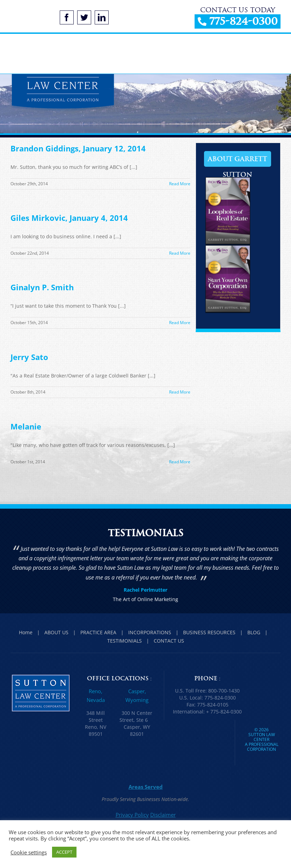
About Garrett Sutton (238, 161)
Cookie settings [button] (29, 852)
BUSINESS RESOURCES (209, 632)
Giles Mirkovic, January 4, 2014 (69, 218)
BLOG (254, 632)
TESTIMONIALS (125, 641)
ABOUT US (56, 632)
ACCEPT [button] (64, 852)
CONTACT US (169, 641)
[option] (145, 574)
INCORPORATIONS (150, 632)
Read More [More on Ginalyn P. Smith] (180, 323)
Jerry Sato (29, 357)
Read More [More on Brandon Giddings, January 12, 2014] (180, 184)
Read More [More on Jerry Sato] (180, 392)
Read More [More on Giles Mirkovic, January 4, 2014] (180, 253)
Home (26, 632)
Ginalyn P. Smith (42, 287)
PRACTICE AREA (98, 632)
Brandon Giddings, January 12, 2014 (78, 148)
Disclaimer (163, 815)
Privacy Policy (132, 815)
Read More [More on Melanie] (180, 462)
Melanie (26, 426)
